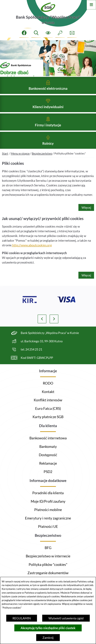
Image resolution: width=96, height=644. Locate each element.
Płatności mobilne (48, 510)
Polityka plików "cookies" (48, 564)
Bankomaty (48, 446)
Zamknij (48, 638)
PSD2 (48, 472)
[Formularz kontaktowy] (72, 33)
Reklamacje (48, 463)
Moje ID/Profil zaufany (48, 501)
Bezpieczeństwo (42, 158)
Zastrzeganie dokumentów (48, 573)
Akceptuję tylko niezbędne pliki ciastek (48, 628)
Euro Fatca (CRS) (48, 408)
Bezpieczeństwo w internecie (48, 556)
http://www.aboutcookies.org (32, 250)
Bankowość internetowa (48, 438)
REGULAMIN (22, 618)
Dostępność (48, 455)
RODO (48, 383)
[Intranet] (60, 33)
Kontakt (48, 392)
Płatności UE (48, 526)
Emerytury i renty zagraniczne (48, 518)
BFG (48, 548)
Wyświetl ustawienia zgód (66, 618)
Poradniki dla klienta (48, 493)
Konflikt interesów (48, 400)
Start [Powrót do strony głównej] (5, 158)
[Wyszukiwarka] (36, 33)
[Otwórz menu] (91, 5)
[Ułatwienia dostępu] (48, 33)
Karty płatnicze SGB (48, 417)
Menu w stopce (20, 158)
